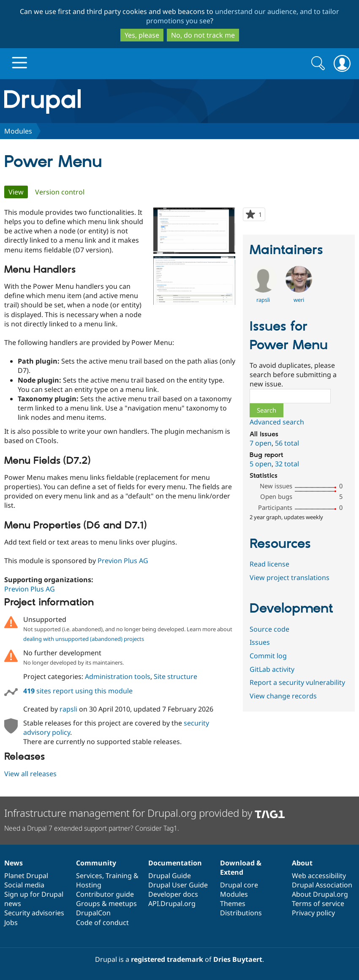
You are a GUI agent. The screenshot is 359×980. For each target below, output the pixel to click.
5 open (261, 464)
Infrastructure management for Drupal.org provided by (145, 813)
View (18, 192)
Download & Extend (241, 868)
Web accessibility (319, 876)
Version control (60, 192)
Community (96, 863)
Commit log (268, 656)
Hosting (89, 885)
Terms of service (318, 903)
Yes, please (142, 35)
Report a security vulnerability (297, 682)
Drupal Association (322, 885)
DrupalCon (93, 913)
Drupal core (239, 885)
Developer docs (173, 894)
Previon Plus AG (123, 561)
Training (119, 876)
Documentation (175, 863)
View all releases (30, 774)
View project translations (290, 578)
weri (299, 300)
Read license (269, 564)
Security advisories (34, 913)
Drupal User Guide (178, 885)
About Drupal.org (320, 894)
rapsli (68, 709)
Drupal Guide (170, 876)
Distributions (241, 913)
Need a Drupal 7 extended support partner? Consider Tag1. (92, 828)
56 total (287, 443)
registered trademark (167, 959)
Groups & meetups (106, 903)
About (302, 863)
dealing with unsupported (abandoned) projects (84, 639)
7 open (261, 443)
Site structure (175, 676)
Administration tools (118, 676)
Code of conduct (102, 923)
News (14, 863)
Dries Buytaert (238, 959)
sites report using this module (78, 691)
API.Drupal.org (172, 903)
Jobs (11, 923)
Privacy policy (313, 913)
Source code (269, 629)
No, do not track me (203, 35)
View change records (283, 696)
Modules (18, 131)
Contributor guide (105, 894)
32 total (287, 464)
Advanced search (277, 422)
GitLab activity (272, 669)
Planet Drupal (26, 876)
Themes (233, 903)
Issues (260, 642)
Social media (24, 885)
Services (89, 876)
